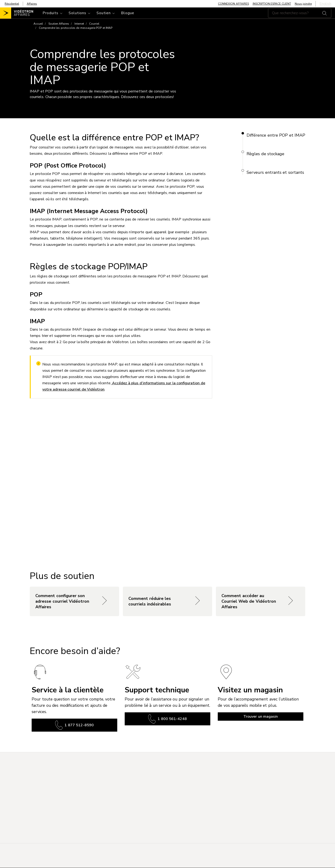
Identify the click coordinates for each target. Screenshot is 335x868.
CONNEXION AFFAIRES (233, 4)
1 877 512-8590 (74, 725)
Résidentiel (12, 4)
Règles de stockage (265, 154)
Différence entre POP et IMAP (276, 135)
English (325, 4)
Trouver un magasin (261, 717)
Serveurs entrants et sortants (275, 172)
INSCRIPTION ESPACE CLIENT (272, 4)
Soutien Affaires (59, 24)
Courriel (94, 24)
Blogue (128, 13)
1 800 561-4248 (167, 719)
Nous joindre (303, 4)
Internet (79, 24)
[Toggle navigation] (53, 13)
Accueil (38, 24)
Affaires (32, 4)
